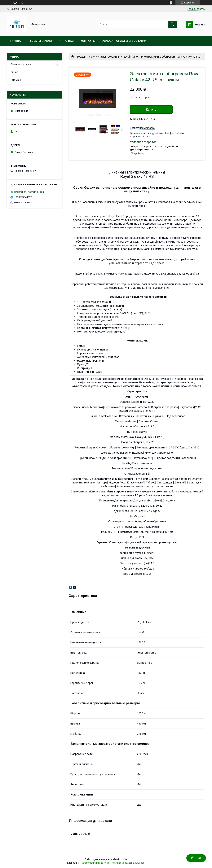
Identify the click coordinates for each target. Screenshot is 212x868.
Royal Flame (130, 57)
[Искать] (172, 24)
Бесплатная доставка (142, 128)
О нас (69, 41)
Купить (151, 110)
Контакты (88, 41)
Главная (16, 41)
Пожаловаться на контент (95, 863)
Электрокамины (110, 57)
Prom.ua (123, 859)
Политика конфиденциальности (128, 863)
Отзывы (16, 80)
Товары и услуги (42, 41)
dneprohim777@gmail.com (29, 192)
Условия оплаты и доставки (124, 41)
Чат (196, 858)
